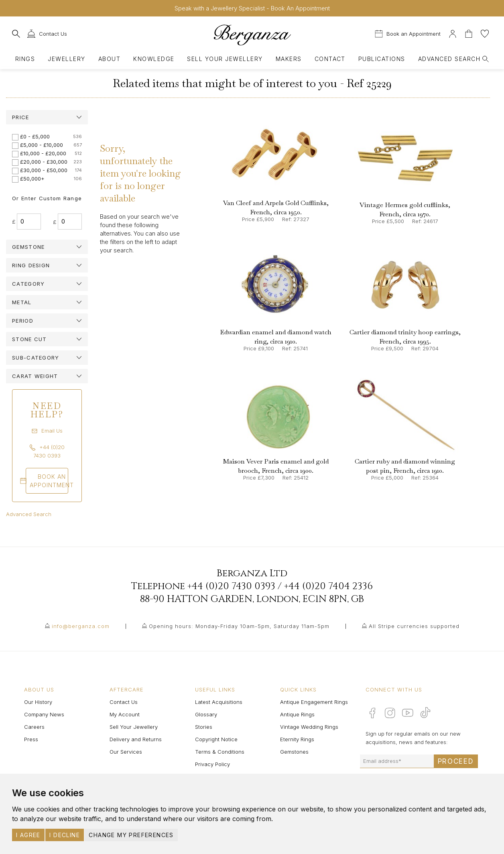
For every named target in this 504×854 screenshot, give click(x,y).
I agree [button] (28, 835)
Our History (38, 702)
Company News (44, 714)
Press (31, 739)
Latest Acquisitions (219, 702)
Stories (204, 727)
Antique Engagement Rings (314, 702)
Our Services (126, 752)
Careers (34, 727)
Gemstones (294, 752)
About (109, 59)
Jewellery (66, 59)
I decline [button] (65, 835)
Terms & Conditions (220, 752)
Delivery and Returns (136, 739)
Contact (330, 59)
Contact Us (124, 702)
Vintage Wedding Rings (309, 727)
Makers (289, 59)
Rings (25, 59)
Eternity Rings (297, 739)
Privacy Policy (212, 764)
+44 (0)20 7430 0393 (231, 586)
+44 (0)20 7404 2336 (328, 586)
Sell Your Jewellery (225, 59)
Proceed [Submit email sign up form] (456, 761)
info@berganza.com (81, 626)
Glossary (206, 714)
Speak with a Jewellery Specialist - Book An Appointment (252, 8)
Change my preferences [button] (131, 835)
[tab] (47, 117)
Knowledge (154, 59)
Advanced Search (29, 514)
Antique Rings (297, 714)
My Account (125, 714)
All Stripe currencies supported (414, 626)
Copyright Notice (216, 739)
